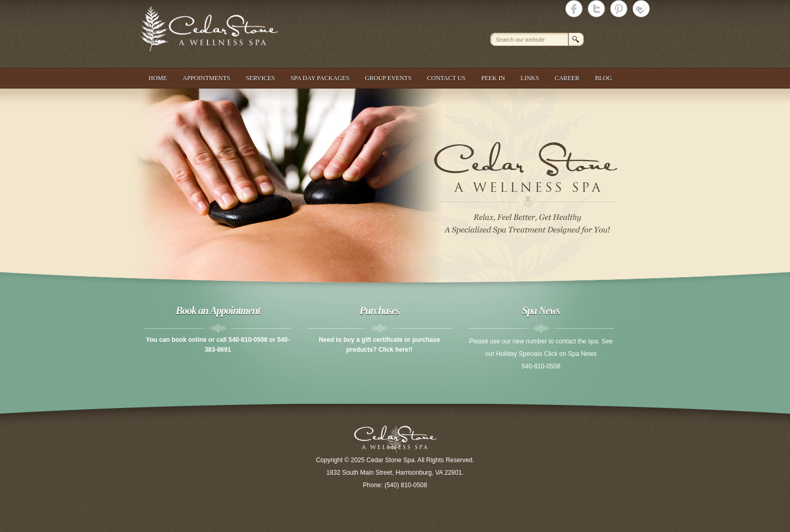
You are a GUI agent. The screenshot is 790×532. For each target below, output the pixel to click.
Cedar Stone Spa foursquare (641, 9)
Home (158, 78)
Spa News (541, 311)
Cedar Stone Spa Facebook (574, 9)
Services (261, 78)
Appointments (206, 78)
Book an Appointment (218, 311)
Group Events (388, 78)
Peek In (493, 78)
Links (530, 78)
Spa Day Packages (320, 78)
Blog (604, 78)
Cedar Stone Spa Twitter (596, 9)
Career (567, 78)
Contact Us (447, 78)
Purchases (380, 311)
